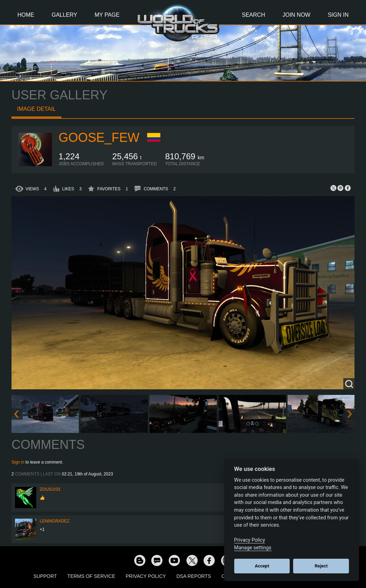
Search (254, 15)
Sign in (18, 462)
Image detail (36, 109)
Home (26, 15)
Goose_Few (99, 138)
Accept (262, 566)
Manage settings (253, 548)
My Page (107, 15)
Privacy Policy (146, 576)
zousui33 (50, 489)
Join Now (296, 15)
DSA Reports (194, 576)
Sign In (338, 15)
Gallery (64, 15)
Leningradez (55, 521)
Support (45, 576)
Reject (321, 566)
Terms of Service (91, 576)
